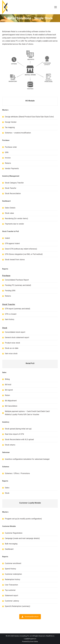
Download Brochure (30, 617)
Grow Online (34, 641)
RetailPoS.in (50, 636)
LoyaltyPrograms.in (30, 639)
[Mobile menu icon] (56, 7)
